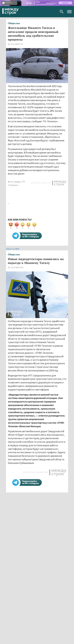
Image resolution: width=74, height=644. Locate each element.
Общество (14, 23)
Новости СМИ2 (13, 249)
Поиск (62, 12)
